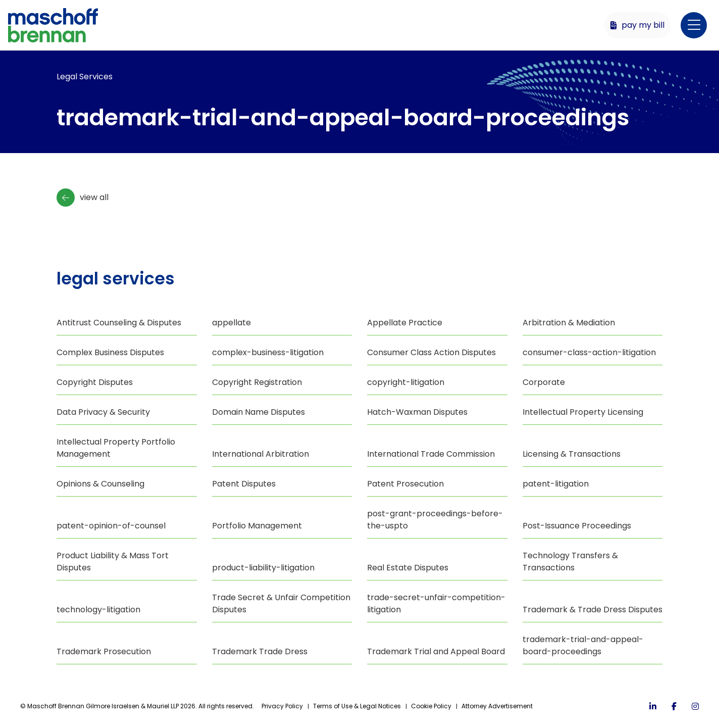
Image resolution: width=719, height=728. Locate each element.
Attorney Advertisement (497, 706)
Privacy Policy (282, 706)
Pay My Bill (637, 25)
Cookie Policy (431, 706)
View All (83, 198)
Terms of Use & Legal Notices (357, 706)
